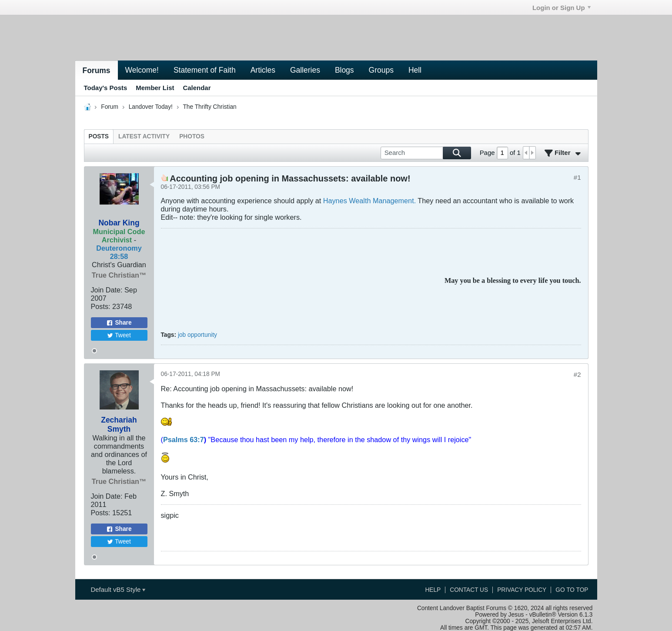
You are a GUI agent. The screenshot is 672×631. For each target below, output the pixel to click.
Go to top (572, 590)
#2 (577, 374)
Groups (381, 70)
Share (119, 323)
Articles (263, 70)
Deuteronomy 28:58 (119, 252)
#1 (577, 177)
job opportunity (197, 335)
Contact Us (469, 590)
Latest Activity (144, 136)
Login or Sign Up (562, 8)
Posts (99, 136)
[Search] (426, 153)
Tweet (119, 335)
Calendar (197, 88)
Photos (192, 136)
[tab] (99, 136)
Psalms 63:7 (184, 440)
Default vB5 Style (118, 589)
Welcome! (142, 70)
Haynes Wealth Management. (371, 201)
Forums (97, 70)
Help (433, 590)
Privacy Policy (522, 590)
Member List (155, 88)
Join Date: (107, 290)
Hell (415, 70)
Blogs (344, 70)
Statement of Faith (205, 70)
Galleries (305, 70)
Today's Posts (106, 88)
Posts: (101, 306)
